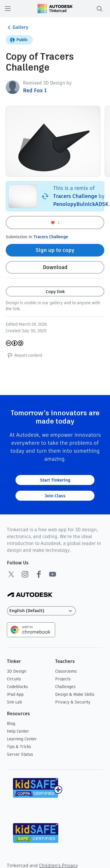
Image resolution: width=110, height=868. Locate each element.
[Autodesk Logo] (30, 595)
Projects (63, 679)
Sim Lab (14, 702)
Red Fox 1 (35, 90)
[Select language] (41, 611)
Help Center (18, 731)
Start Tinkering (55, 480)
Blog (11, 723)
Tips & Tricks (19, 747)
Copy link (55, 291)
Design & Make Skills (75, 694)
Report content (24, 355)
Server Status (20, 754)
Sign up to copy (55, 250)
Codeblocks (17, 687)
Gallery (17, 27)
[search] (99, 9)
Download (55, 267)
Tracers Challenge (75, 196)
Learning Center (22, 739)
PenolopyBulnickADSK (81, 204)
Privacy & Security (73, 702)
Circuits (14, 679)
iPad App (15, 694)
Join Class (55, 496)
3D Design (17, 671)
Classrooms (66, 671)
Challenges (65, 687)
